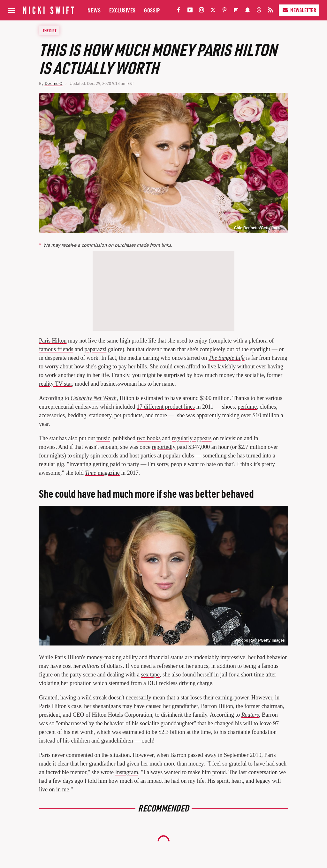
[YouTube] (190, 11)
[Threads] (259, 11)
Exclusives (122, 10)
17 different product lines (166, 407)
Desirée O (54, 83)
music (103, 438)
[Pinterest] (224, 11)
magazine (102, 473)
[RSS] (270, 11)
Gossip (152, 10)
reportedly (164, 447)
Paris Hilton (53, 341)
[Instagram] (202, 11)
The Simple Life (227, 358)
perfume (247, 407)
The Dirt (49, 30)
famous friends (56, 349)
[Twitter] (213, 11)
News (94, 10)
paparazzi (95, 349)
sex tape (150, 675)
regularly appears (192, 438)
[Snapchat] (247, 11)
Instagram (127, 772)
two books (149, 438)
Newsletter (299, 10)
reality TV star (56, 384)
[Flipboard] (236, 11)
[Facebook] (179, 11)
